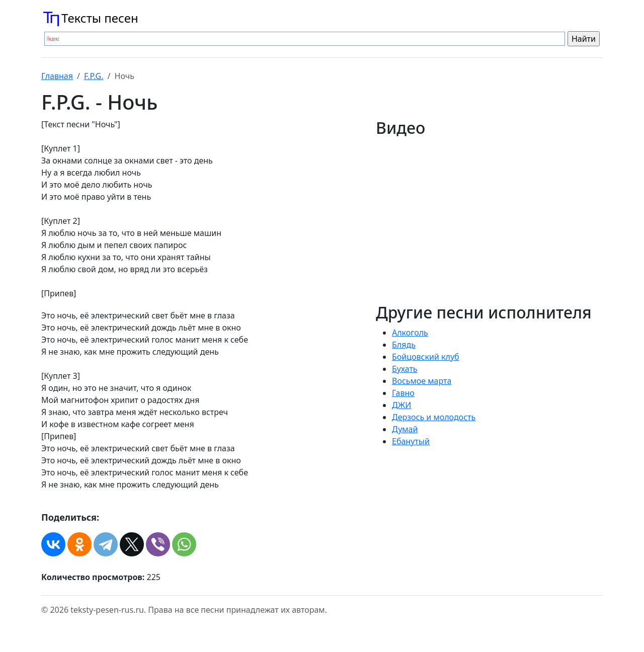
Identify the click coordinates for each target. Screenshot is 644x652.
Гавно (403, 393)
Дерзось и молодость (434, 417)
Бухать (405, 369)
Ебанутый (411, 441)
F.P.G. (94, 76)
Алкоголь (410, 333)
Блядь (404, 345)
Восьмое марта (422, 381)
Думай (405, 429)
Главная (57, 76)
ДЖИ (401, 405)
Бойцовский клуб (426, 357)
